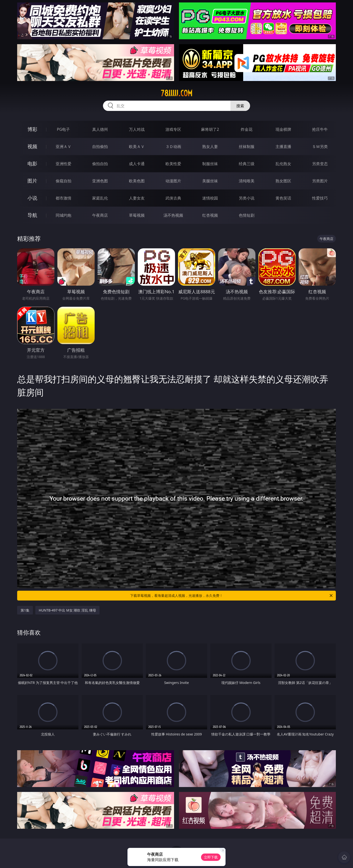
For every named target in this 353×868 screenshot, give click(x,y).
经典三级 (247, 164)
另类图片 (320, 181)
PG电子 (63, 129)
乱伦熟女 (283, 164)
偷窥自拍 (63, 181)
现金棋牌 (283, 129)
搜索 (240, 106)
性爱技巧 (320, 198)
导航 (32, 215)
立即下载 (211, 857)
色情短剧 (247, 215)
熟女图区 (283, 181)
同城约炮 (63, 215)
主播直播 (283, 147)
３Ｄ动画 (173, 147)
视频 (32, 146)
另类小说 (247, 198)
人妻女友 (137, 198)
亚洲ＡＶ (63, 147)
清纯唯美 (247, 181)
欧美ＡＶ (137, 147)
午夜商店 (100, 215)
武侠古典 (173, 198)
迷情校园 (210, 198)
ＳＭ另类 (320, 147)
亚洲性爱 (63, 164)
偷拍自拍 (100, 164)
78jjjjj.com (177, 93)
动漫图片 (173, 181)
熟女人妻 (210, 147)
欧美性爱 (173, 164)
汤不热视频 (173, 215)
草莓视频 (137, 215)
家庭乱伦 (100, 198)
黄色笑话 (283, 198)
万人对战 (137, 129)
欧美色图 (137, 181)
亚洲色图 (100, 181)
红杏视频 (210, 215)
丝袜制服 (247, 147)
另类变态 (320, 164)
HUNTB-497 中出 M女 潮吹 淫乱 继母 (67, 610)
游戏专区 (173, 129)
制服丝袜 (210, 164)
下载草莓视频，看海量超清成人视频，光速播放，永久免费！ (232, 596)
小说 (32, 198)
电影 (32, 164)
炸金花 (247, 129)
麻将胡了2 (210, 129)
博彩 (32, 129)
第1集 (25, 610)
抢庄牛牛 (320, 129)
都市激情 (63, 198)
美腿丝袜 (210, 181)
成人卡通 (137, 164)
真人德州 (100, 129)
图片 (32, 181)
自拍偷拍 (100, 147)
